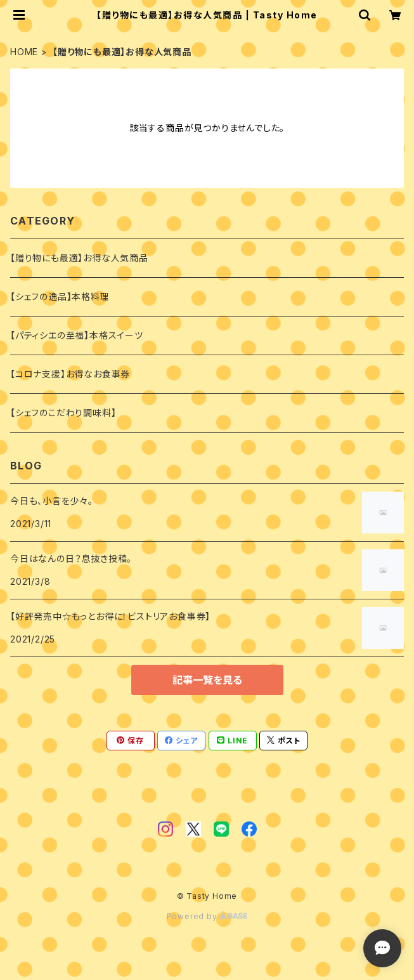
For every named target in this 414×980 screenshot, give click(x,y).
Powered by (207, 916)
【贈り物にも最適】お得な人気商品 (79, 258)
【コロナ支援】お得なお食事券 (70, 374)
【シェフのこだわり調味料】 (63, 413)
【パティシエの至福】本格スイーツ (77, 335)
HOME (24, 52)
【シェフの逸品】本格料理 (60, 297)
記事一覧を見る (207, 680)
